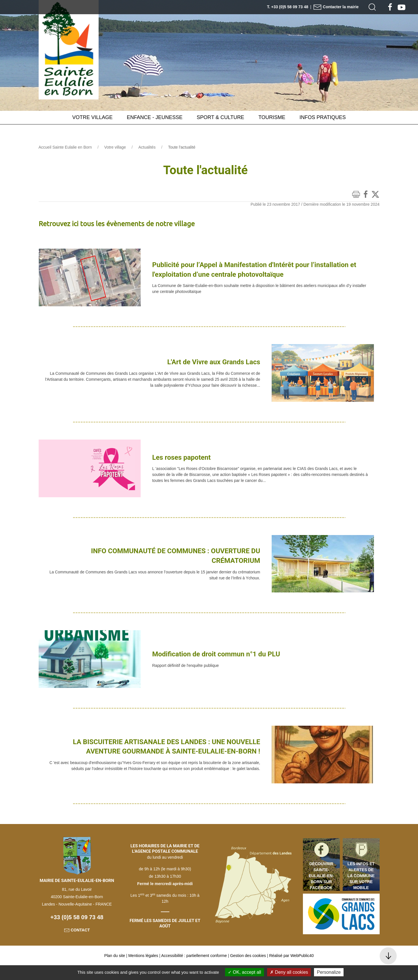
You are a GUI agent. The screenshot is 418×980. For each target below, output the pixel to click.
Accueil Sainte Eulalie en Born (65, 161)
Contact (77, 944)
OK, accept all (245, 972)
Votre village (115, 161)
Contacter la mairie (336, 7)
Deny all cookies (289, 972)
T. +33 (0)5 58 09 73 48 (288, 7)
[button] (372, 7)
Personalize (329, 972)
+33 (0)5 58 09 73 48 (77, 931)
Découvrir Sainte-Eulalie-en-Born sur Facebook (321, 890)
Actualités (147, 161)
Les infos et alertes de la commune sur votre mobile (361, 890)
